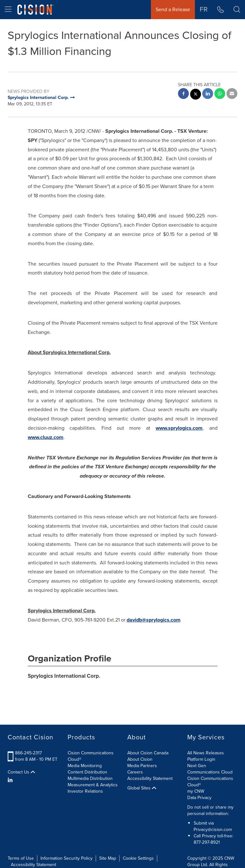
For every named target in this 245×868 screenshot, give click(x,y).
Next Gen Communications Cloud (210, 769)
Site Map (108, 858)
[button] (237, 10)
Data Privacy (199, 798)
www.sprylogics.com (179, 428)
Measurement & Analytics (93, 785)
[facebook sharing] (183, 94)
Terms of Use (21, 858)
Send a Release (173, 9)
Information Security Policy (67, 858)
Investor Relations (85, 791)
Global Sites (142, 788)
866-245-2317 (28, 753)
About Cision (140, 759)
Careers (135, 772)
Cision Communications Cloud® (91, 756)
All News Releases (206, 753)
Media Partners (142, 766)
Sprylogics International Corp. (64, 676)
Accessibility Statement (150, 778)
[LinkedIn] (11, 780)
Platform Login (201, 759)
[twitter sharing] (196, 95)
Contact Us (21, 772)
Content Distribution (87, 772)
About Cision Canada (148, 753)
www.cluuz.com (46, 437)
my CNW (196, 791)
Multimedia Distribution (90, 778)
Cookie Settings (138, 858)
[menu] (8, 10)
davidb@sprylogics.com (154, 620)
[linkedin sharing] (208, 94)
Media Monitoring (85, 766)
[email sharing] (232, 94)
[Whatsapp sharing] (220, 94)
